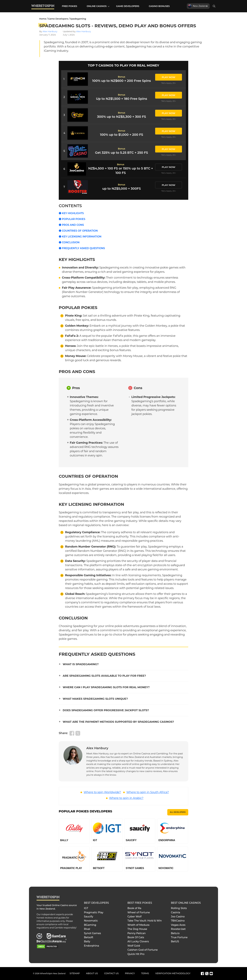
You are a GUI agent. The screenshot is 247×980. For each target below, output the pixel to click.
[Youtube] (211, 974)
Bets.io (175, 933)
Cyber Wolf (134, 917)
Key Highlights (73, 213)
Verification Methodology (173, 973)
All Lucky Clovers (138, 941)
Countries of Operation (80, 231)
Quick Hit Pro (136, 954)
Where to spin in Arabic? (126, 798)
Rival (87, 929)
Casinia (175, 912)
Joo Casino (178, 917)
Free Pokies (70, 6)
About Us (92, 973)
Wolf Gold (134, 946)
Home (43, 19)
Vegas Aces (178, 925)
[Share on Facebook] (72, 733)
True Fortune (179, 937)
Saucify (89, 917)
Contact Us (111, 973)
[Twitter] (207, 974)
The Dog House (137, 929)
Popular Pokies (74, 219)
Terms (145, 973)
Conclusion (71, 242)
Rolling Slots (179, 908)
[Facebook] (202, 974)
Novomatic (91, 921)
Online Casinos (97, 6)
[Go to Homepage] (43, 9)
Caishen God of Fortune (143, 950)
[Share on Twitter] (78, 733)
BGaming (90, 925)
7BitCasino (178, 921)
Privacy (130, 973)
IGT (86, 908)
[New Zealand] (198, 6)
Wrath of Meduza (138, 925)
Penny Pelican (137, 933)
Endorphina (92, 946)
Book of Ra (134, 908)
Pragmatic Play (94, 912)
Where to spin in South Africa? (148, 792)
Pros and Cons (73, 225)
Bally (87, 941)
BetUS (175, 941)
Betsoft (89, 937)
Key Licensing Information (82, 237)
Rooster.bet (178, 929)
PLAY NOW (169, 77)
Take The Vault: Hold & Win (145, 921)
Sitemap (75, 973)
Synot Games (92, 933)
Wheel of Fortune (139, 912)
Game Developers (128, 6)
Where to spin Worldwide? (102, 792)
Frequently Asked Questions (83, 248)
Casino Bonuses (159, 6)
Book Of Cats (136, 937)
